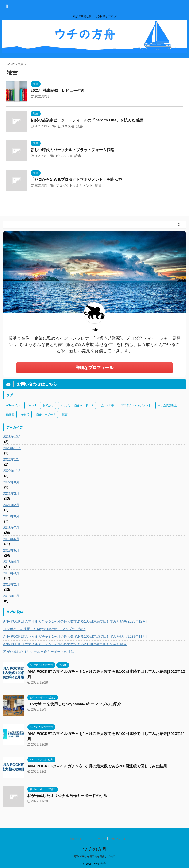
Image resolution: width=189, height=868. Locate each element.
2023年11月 (12, 448)
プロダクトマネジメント (74, 186)
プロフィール (118, 839)
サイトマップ (98, 839)
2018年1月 (11, 596)
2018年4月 (11, 562)
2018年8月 (11, 516)
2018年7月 (11, 528)
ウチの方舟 (95, 849)
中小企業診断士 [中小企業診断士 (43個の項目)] (167, 405)
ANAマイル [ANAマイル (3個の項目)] (13, 405)
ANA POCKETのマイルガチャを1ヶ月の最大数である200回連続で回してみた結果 (65, 644)
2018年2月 (11, 585)
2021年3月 (11, 494)
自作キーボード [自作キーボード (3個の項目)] (46, 414)
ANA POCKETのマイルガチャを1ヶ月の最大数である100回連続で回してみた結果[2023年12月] (75, 621)
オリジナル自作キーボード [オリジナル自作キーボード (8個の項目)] (77, 405)
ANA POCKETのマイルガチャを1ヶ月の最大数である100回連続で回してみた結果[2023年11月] (75, 637)
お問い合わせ (77, 839)
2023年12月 (12, 437)
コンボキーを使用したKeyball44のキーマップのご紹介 (44, 629)
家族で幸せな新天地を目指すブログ (94, 856)
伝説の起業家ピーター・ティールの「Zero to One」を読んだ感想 (87, 120)
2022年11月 (12, 471)
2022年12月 (12, 459)
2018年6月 (11, 539)
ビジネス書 (66, 126)
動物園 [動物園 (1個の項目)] (10, 414)
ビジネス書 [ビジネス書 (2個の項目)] (107, 405)
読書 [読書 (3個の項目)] (65, 414)
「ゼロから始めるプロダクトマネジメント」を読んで (76, 180)
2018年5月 (11, 550)
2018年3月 (11, 573)
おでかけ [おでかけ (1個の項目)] (48, 405)
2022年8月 (11, 482)
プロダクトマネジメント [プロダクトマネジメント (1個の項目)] (136, 405)
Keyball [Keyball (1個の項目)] (31, 405)
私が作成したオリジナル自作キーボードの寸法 (39, 652)
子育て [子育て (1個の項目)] (25, 414)
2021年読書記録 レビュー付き (58, 91)
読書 (80, 126)
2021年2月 (11, 505)
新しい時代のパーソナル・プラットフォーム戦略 (72, 150)
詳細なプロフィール (94, 368)
